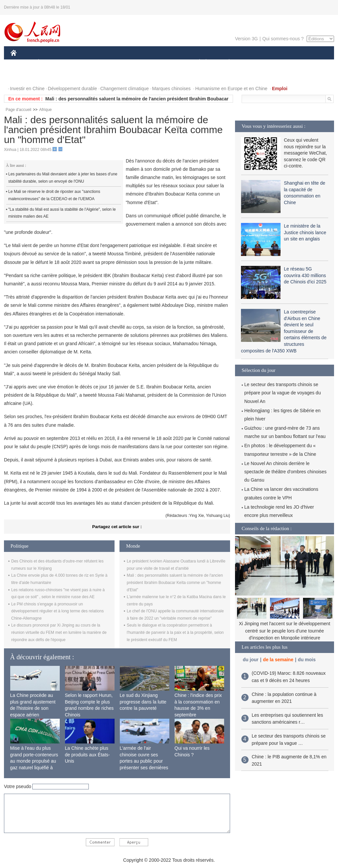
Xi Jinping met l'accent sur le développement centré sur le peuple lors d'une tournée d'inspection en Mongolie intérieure (285, 631)
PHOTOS (24, 75)
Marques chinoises (171, 89)
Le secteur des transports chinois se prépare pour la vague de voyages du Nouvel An (283, 393)
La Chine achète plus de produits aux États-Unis (87, 755)
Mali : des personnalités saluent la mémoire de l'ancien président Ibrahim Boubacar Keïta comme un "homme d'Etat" (175, 582)
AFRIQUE (108, 62)
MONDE (81, 62)
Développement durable (72, 89)
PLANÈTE (226, 62)
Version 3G (246, 39)
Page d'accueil (18, 110)
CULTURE (167, 62)
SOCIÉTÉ (196, 62)
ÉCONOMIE (51, 62)
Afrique (46, 110)
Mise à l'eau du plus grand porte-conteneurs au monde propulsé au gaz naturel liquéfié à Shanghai (34, 761)
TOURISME (280, 62)
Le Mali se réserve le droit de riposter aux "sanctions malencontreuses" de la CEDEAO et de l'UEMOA (54, 195)
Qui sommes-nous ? (283, 39)
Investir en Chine (27, 89)
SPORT (252, 62)
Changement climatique (125, 89)
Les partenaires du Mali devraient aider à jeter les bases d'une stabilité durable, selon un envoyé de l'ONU (63, 178)
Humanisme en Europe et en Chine (231, 89)
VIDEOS (51, 75)
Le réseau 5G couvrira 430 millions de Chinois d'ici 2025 (305, 275)
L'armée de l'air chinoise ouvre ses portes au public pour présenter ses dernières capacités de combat (144, 761)
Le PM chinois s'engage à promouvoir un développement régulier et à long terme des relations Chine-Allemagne (57, 611)
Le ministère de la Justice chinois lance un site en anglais (305, 232)
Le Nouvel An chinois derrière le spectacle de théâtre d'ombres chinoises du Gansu (285, 472)
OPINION (311, 62)
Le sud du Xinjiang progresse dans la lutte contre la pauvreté (143, 702)
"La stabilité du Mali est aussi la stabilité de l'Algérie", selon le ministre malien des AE (62, 213)
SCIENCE (137, 62)
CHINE (22, 62)
